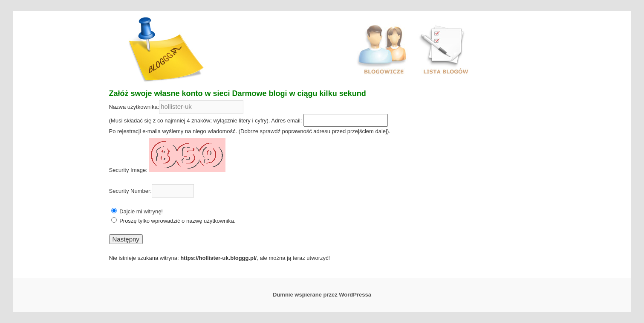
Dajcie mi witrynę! (141, 211)
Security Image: (128, 170)
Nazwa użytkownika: (134, 107)
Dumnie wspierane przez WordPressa (322, 295)
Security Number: (130, 191)
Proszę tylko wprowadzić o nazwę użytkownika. (177, 221)
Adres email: (286, 121)
